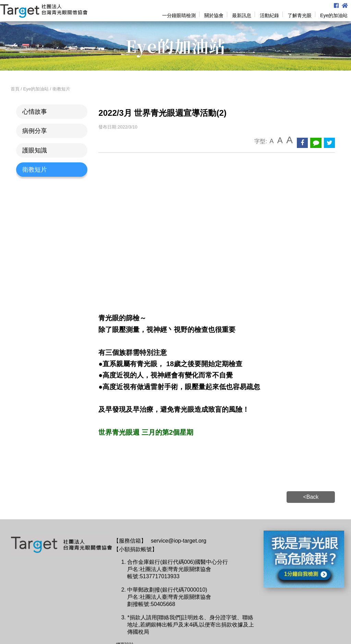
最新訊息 (242, 15)
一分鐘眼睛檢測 (179, 15)
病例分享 (35, 131)
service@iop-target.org (179, 541)
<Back (311, 497)
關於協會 (214, 15)
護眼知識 (35, 150)
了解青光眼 (300, 15)
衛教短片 (35, 170)
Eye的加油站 (334, 15)
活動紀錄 (269, 15)
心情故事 (35, 112)
